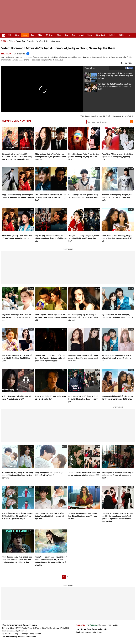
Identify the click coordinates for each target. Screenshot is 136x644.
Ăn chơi (112, 35)
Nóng (17, 35)
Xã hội (121, 35)
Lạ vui (81, 35)
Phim (40, 35)
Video (25, 35)
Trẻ (73, 35)
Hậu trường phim (53, 41)
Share (130, 68)
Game (90, 35)
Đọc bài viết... (127, 63)
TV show (50, 35)
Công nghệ (100, 35)
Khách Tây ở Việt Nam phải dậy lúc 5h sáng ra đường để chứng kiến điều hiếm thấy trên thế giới (109, 77)
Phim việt (30, 41)
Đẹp (67, 35)
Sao (33, 35)
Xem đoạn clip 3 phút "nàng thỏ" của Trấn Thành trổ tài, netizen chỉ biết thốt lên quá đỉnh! (108, 87)
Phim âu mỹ (40, 41)
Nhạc (59, 35)
